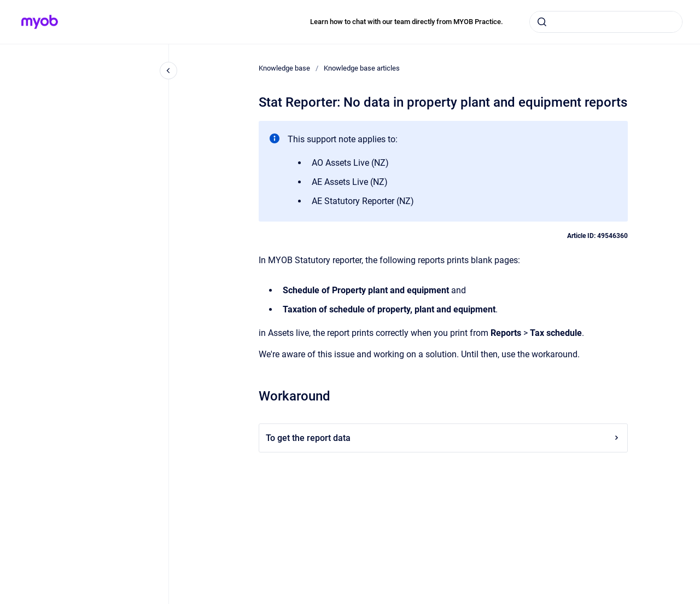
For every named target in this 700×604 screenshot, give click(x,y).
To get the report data (443, 438)
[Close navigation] (168, 71)
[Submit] (542, 22)
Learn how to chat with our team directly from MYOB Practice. (407, 22)
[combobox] (606, 22)
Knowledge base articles (362, 68)
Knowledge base (284, 68)
